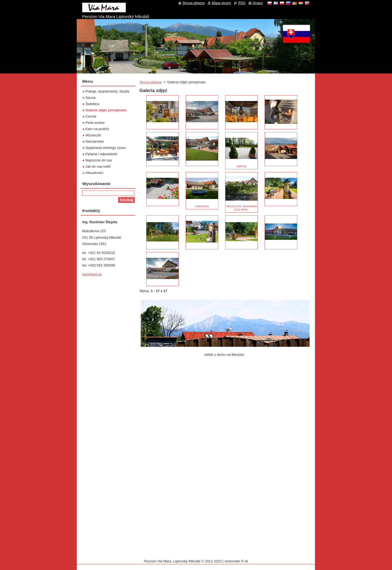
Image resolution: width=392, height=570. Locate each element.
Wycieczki (93, 135)
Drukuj (258, 3)
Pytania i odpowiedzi (101, 154)
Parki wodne (95, 123)
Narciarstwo (95, 141)
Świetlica (92, 104)
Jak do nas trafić (98, 166)
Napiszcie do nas (99, 160)
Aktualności (94, 173)
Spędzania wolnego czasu (106, 148)
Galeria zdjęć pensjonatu (106, 110)
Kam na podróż (97, 129)
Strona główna (151, 82)
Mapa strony (221, 3)
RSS (242, 3)
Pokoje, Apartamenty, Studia (107, 91)
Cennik (91, 116)
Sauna (91, 98)
